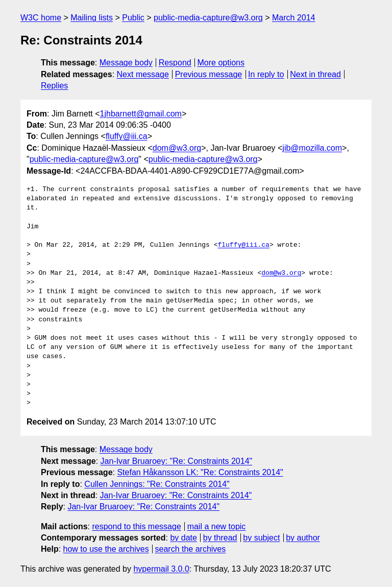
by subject (261, 538)
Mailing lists (92, 18)
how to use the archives (106, 549)
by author (303, 538)
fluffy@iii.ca (127, 136)
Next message (143, 74)
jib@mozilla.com (312, 148)
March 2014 (294, 18)
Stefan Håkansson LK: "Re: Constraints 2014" (200, 472)
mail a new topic (217, 526)
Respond (175, 63)
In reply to (266, 74)
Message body (126, 63)
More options (221, 63)
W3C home (41, 18)
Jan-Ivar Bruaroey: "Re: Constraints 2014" (177, 461)
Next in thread (315, 74)
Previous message (209, 74)
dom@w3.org (177, 148)
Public (133, 18)
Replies (54, 86)
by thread (220, 538)
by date (183, 538)
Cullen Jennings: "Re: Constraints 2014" (157, 484)
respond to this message (136, 526)
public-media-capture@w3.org (208, 18)
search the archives (191, 549)
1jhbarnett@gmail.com (141, 114)
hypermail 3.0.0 (161, 569)
